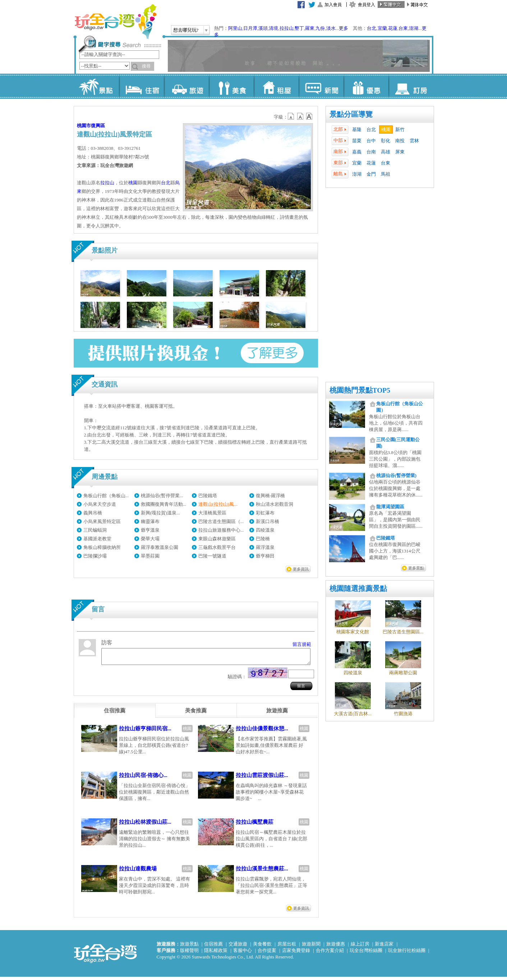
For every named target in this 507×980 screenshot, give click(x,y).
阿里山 (235, 28)
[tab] (115, 714)
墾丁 (299, 28)
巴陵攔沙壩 (95, 556)
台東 (403, 28)
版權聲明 (189, 954)
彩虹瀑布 (265, 513)
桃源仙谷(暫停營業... (162, 496)
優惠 (366, 86)
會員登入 (367, 5)
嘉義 (357, 152)
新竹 (400, 130)
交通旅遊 (238, 947)
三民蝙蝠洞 (95, 530)
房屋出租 (287, 947)
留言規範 (302, 644)
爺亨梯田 (265, 556)
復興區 (98, 126)
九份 (320, 28)
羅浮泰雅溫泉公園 (160, 547)
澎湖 (414, 28)
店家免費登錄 (296, 954)
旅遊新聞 (311, 947)
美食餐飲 (262, 947)
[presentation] (115, 714)
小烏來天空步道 (100, 504)
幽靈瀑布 (150, 521)
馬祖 (386, 174)
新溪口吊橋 (268, 521)
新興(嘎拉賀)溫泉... (160, 513)
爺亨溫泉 (150, 530)
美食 (231, 86)
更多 (344, 28)
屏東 (400, 152)
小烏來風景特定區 (102, 521)
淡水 (331, 28)
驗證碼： (237, 680)
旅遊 (186, 86)
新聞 (321, 86)
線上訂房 (360, 947)
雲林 (414, 141)
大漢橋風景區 (212, 513)
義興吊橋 (93, 513)
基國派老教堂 (97, 539)
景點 (96, 86)
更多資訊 (301, 569)
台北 (372, 28)
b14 (309, 116)
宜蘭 (382, 28)
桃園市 (84, 126)
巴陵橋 (263, 539)
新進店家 (384, 947)
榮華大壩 (150, 539)
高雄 (386, 152)
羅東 (310, 28)
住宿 (141, 86)
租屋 (276, 86)
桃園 (386, 130)
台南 (371, 152)
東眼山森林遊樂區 (217, 539)
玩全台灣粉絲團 (366, 954)
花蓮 (393, 28)
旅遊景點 (189, 947)
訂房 (411, 86)
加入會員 (333, 5)
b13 (300, 116)
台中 (371, 141)
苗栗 (357, 141)
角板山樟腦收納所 (102, 547)
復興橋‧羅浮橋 (270, 496)
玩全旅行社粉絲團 (407, 954)
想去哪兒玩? (186, 30)
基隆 (357, 130)
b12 (291, 116)
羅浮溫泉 (265, 547)
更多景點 (416, 568)
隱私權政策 (216, 954)
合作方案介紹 (330, 954)
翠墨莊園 (150, 556)
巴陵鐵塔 (208, 496)
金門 (371, 174)
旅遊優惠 (336, 947)
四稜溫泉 (265, 530)
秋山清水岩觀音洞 (275, 504)
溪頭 (263, 28)
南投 (400, 141)
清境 (273, 28)
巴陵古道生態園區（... (221, 521)
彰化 (386, 141)
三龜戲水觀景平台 (217, 547)
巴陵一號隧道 (212, 556)
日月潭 (250, 28)
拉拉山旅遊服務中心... (221, 530)
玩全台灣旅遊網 (115, 22)
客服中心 (243, 954)
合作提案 (267, 954)
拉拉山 (287, 28)
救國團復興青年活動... (164, 504)
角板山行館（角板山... (106, 496)
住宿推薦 (213, 947)
